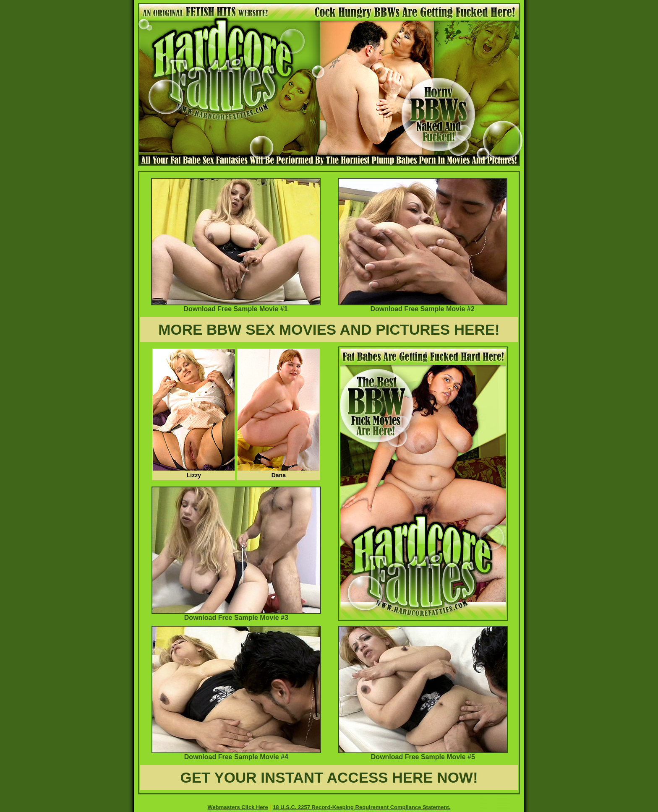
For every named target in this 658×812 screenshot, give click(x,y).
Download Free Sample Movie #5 (423, 754)
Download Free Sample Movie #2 (423, 306)
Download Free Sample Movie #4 (236, 754)
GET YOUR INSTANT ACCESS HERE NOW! (329, 777)
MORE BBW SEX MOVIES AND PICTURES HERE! (329, 329)
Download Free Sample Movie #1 (236, 306)
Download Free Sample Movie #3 (236, 615)
